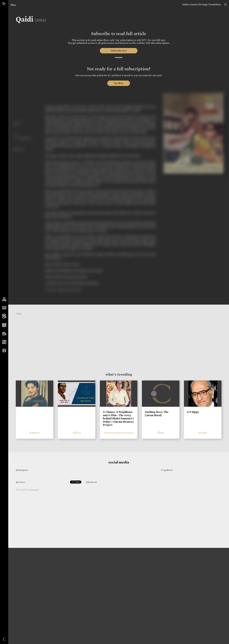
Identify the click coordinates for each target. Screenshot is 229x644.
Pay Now (119, 83)
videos (77, 433)
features (35, 433)
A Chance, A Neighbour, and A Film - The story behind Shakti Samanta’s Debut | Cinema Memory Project (118, 418)
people (203, 433)
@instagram (22, 470)
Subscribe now (119, 51)
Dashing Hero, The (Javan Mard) (157, 414)
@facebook (91, 482)
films (13, 5)
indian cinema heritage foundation (202, 4)
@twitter (20, 482)
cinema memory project (119, 433)
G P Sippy (193, 412)
